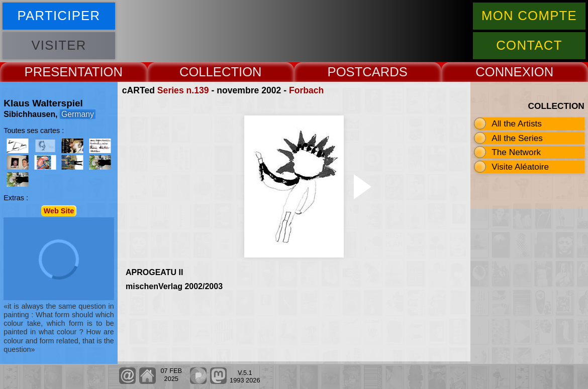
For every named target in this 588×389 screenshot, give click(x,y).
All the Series (517, 138)
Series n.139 (183, 90)
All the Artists (517, 123)
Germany (78, 114)
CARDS (385, 72)
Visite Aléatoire (520, 167)
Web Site (59, 211)
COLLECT (209, 72)
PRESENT (55, 72)
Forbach (306, 90)
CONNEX (503, 72)
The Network (516, 152)
